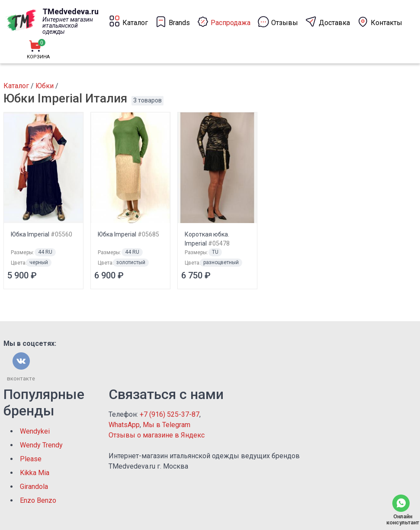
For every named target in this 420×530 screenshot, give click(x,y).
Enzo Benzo (38, 500)
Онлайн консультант (401, 519)
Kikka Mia (35, 473)
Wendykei (35, 431)
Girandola (34, 487)
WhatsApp (124, 425)
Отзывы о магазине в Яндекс (157, 435)
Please (31, 459)
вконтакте (21, 378)
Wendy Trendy (41, 445)
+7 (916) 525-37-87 (170, 414)
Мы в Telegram (167, 425)
